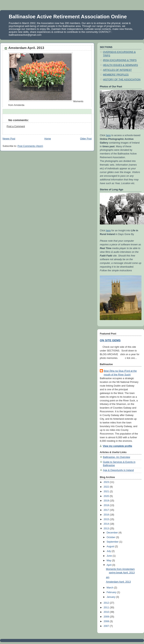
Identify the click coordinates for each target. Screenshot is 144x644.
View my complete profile (117, 446)
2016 (107, 515)
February (112, 592)
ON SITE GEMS (110, 340)
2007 (107, 626)
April (109, 565)
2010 (107, 612)
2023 (107, 482)
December (113, 533)
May (109, 561)
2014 (107, 524)
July (109, 551)
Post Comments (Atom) (30, 146)
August (111, 546)
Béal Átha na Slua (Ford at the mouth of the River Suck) (120, 373)
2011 (107, 608)
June (110, 556)
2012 (107, 603)
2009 (107, 617)
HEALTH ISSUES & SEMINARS (120, 65)
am (108, 577)
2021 (107, 491)
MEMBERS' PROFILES (116, 75)
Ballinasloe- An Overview (116, 457)
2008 (107, 621)
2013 (107, 529)
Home (48, 139)
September (113, 542)
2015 (107, 519)
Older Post (86, 139)
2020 (107, 496)
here (108, 135)
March (110, 588)
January (111, 597)
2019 (107, 501)
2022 (107, 487)
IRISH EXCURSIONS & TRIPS (120, 60)
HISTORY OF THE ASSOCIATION (122, 80)
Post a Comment (16, 126)
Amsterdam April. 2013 (119, 582)
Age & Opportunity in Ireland (118, 470)
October (111, 537)
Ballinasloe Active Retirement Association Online (68, 17)
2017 (107, 510)
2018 (107, 505)
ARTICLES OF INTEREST (117, 70)
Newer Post (9, 139)
